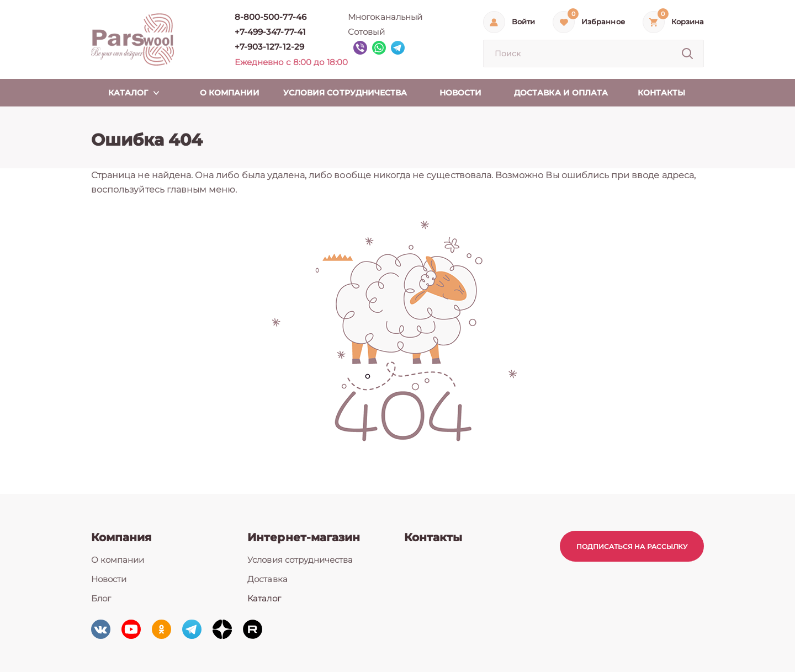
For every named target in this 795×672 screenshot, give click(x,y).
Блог (101, 598)
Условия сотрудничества (300, 560)
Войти (523, 22)
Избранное (603, 22)
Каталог (264, 598)
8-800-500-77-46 (271, 17)
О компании (118, 560)
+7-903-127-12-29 (269, 47)
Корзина (688, 22)
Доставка (267, 579)
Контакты (433, 537)
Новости (109, 579)
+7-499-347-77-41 (270, 32)
